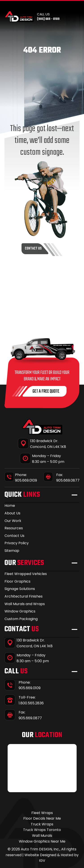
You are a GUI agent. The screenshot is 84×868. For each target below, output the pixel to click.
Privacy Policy (17, 543)
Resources (14, 528)
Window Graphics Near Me (42, 841)
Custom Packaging (21, 619)
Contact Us (14, 536)
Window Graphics (20, 611)
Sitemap (12, 551)
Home (10, 506)
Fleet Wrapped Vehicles (26, 574)
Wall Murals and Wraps (25, 604)
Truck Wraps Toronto (42, 830)
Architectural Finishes (24, 596)
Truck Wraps (42, 824)
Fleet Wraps (42, 813)
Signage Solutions (20, 589)
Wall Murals (42, 836)
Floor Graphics (17, 581)
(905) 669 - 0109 (48, 19)
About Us (12, 513)
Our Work (13, 521)
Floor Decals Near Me (42, 818)
